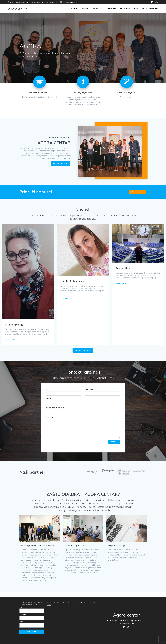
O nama (85, 9)
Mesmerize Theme (128, 623)
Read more (9, 343)
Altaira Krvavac (15, 325)
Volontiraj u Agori (129, 9)
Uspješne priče (111, 9)
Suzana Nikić (123, 268)
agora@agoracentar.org (34, 602)
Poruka (83, 432)
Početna (75, 9)
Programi (97, 9)
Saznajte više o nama (60, 163)
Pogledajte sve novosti (83, 355)
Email (83, 406)
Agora (18, 9)
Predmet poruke (83, 416)
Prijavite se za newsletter (29, 605)
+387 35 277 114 (89, 602)
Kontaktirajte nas (149, 9)
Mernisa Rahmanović (73, 281)
